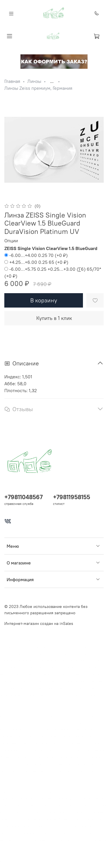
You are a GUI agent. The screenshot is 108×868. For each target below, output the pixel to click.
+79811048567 (23, 497)
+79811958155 (72, 497)
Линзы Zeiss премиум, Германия (38, 88)
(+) (36, 255)
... (52, 81)
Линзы (34, 81)
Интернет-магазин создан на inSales (39, 623)
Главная (12, 81)
